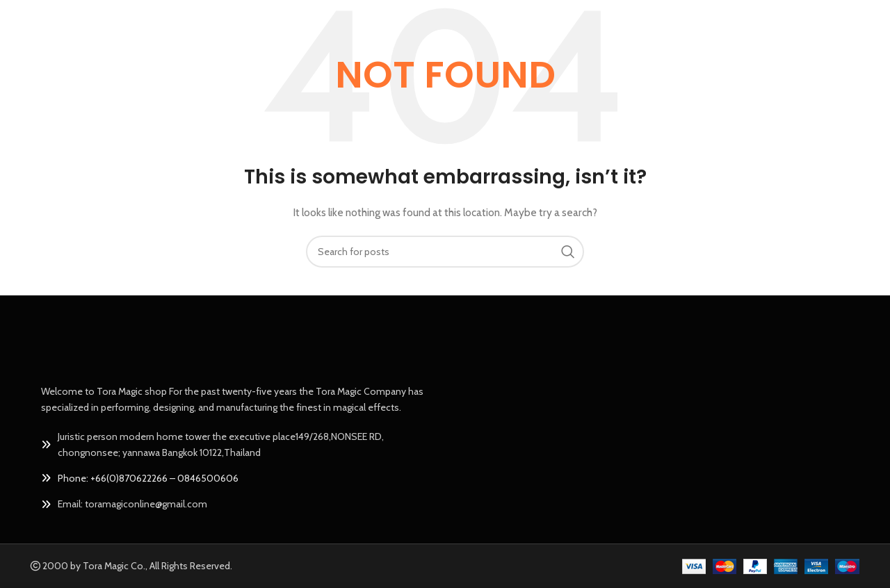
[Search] (445, 252)
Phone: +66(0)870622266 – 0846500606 (148, 478)
